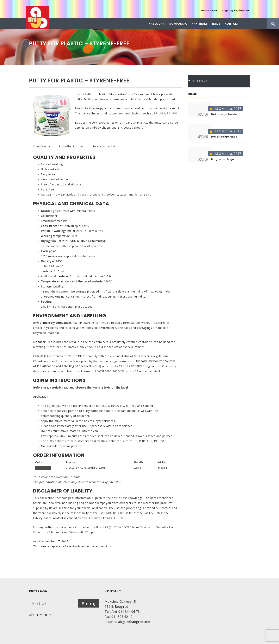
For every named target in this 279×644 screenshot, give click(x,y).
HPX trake (199, 24)
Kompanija (178, 24)
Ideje (216, 24)
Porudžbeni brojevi (71, 146)
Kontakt (232, 24)
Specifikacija (42, 146)
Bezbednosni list (104, 146)
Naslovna (157, 24)
